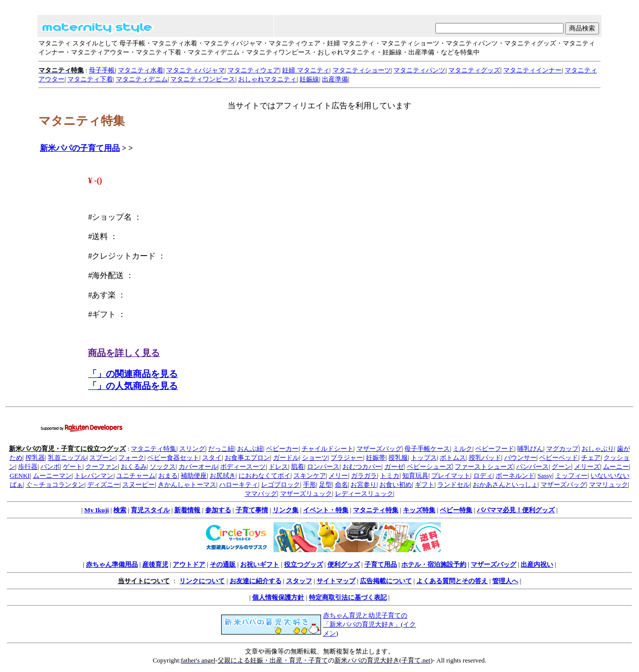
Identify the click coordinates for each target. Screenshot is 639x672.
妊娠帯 (376, 458)
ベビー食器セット (173, 458)
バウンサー (520, 458)
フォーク (131, 458)
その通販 (223, 564)
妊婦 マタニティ (306, 70)
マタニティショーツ (362, 70)
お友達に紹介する (256, 581)
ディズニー (104, 485)
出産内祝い (537, 564)
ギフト (425, 485)
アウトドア (189, 564)
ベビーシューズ (430, 467)
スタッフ (299, 581)
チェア (591, 458)
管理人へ (505, 581)
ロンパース (323, 467)
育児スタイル (150, 510)
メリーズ (587, 467)
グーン (561, 467)
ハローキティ (239, 485)
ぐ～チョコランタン (55, 485)
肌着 (298, 467)
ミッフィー (571, 476)
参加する (218, 510)
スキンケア (310, 476)
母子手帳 (102, 70)
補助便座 (194, 476)
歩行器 (28, 467)
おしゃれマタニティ (267, 79)
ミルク (463, 449)
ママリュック (609, 485)
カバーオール (198, 467)
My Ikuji (97, 510)
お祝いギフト (260, 564)
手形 (310, 485)
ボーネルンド (515, 476)
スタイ (212, 458)
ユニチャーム (136, 476)
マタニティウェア (254, 70)
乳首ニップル (67, 458)
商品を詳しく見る (124, 353)
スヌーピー (139, 485)
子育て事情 (252, 510)
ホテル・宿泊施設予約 (434, 564)
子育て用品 (381, 564)
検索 (120, 510)
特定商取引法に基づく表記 (348, 597)
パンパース (532, 467)
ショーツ (315, 458)
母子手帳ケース (427, 449)
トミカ (390, 476)
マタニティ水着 (141, 70)
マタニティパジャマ (195, 70)
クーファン (102, 467)
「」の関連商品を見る (133, 374)
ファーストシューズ (484, 467)
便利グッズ (344, 564)
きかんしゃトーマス (187, 485)
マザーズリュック (306, 494)
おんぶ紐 (250, 449)
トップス (424, 458)
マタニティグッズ (474, 70)
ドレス (278, 467)
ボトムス (453, 458)
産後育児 (155, 564)
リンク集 (286, 510)
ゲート (73, 467)
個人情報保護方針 (278, 597)
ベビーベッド (559, 458)
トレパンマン (94, 476)
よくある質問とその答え (452, 581)
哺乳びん (530, 449)
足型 (325, 485)
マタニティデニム (142, 79)
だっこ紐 (221, 449)
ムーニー (616, 467)
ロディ (483, 476)
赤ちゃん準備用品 (112, 564)
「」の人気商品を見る (133, 386)
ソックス (163, 467)
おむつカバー (362, 467)
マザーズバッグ (379, 449)
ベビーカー (282, 449)
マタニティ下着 (90, 79)
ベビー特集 (456, 510)
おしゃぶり (598, 449)
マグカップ (562, 449)
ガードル (286, 458)
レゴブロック (281, 485)
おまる (168, 476)
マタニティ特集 (154, 449)
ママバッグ (261, 494)
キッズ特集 (419, 510)
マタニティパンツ (419, 70)
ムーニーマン (52, 476)
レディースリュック (364, 494)
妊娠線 (309, 79)
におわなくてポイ (265, 476)
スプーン (102, 458)
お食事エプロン (247, 458)
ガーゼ (394, 467)
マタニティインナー (532, 70)
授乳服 (398, 458)
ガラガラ (364, 476)
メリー (338, 476)
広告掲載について (386, 581)
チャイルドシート (327, 449)
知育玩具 (415, 476)
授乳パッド (485, 458)
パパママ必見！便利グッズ (516, 510)
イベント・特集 (326, 510)
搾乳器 (35, 458)
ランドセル (454, 485)
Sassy (545, 476)
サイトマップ (336, 581)
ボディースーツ (243, 467)
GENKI (19, 476)
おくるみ (134, 467)
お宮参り (363, 485)
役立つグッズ (304, 564)
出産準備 (335, 79)
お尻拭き (223, 476)
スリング (192, 449)
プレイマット (451, 476)
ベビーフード (495, 449)
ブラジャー (347, 458)
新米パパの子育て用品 (80, 148)
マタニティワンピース (203, 79)
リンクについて (202, 581)
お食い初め (396, 485)
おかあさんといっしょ (505, 485)
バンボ (50, 467)
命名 (341, 485)
